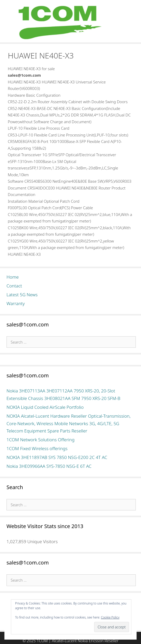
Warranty (16, 303)
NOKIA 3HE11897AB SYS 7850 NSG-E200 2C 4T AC (57, 457)
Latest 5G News (22, 295)
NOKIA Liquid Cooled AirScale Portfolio (45, 407)
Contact (14, 286)
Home (13, 277)
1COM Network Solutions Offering (40, 440)
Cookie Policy (110, 617)
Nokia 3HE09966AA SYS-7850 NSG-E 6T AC (49, 466)
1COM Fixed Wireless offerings (37, 448)
